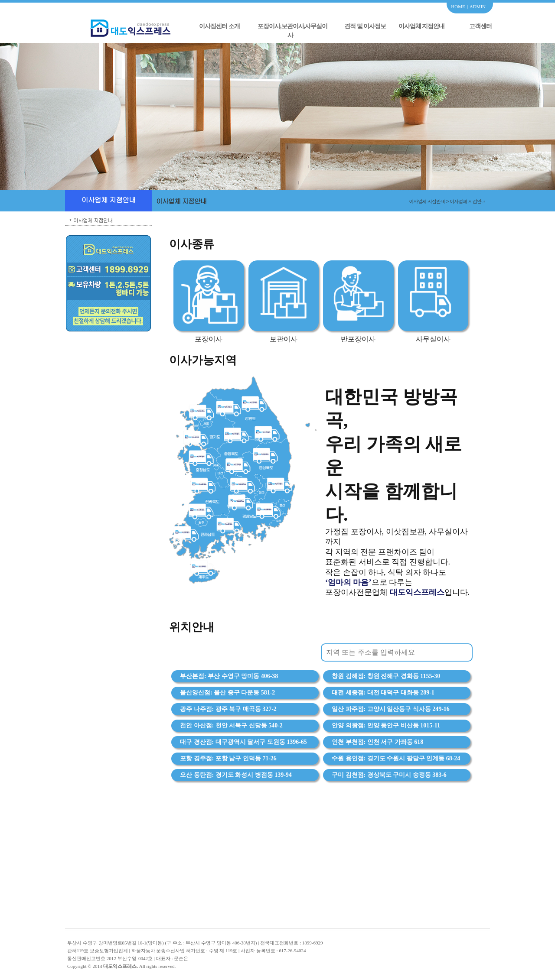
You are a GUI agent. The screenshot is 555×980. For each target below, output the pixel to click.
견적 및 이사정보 (365, 26)
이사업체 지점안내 (422, 26)
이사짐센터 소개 (219, 26)
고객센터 (480, 26)
